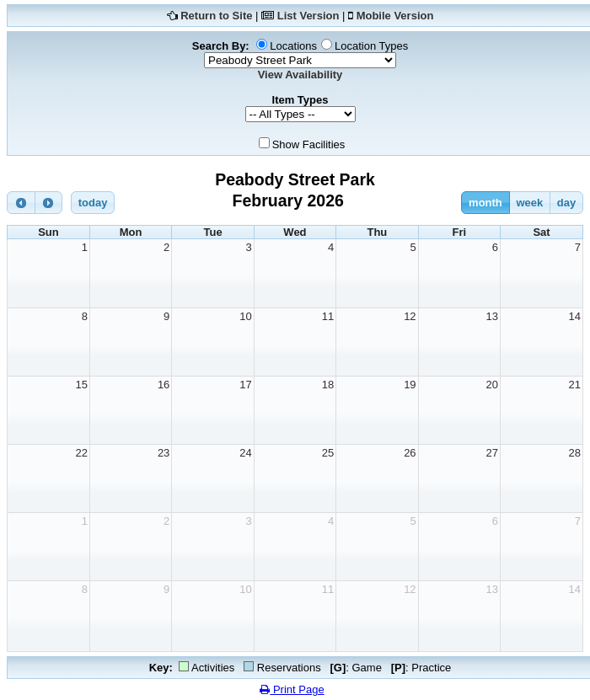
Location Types (371, 46)
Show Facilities (309, 144)
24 (245, 453)
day (566, 203)
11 (328, 316)
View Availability (300, 75)
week (529, 203)
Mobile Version (395, 16)
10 (245, 316)
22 (81, 453)
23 (164, 453)
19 (410, 385)
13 (492, 316)
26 (410, 453)
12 (410, 316)
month (485, 203)
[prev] (21, 203)
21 (575, 385)
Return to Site (216, 16)
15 (81, 385)
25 (328, 453)
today (93, 203)
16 (164, 385)
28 (575, 453)
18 (328, 385)
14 (575, 316)
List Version (308, 16)
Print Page (292, 689)
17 (245, 385)
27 (492, 453)
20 (492, 385)
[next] (49, 203)
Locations (293, 46)
